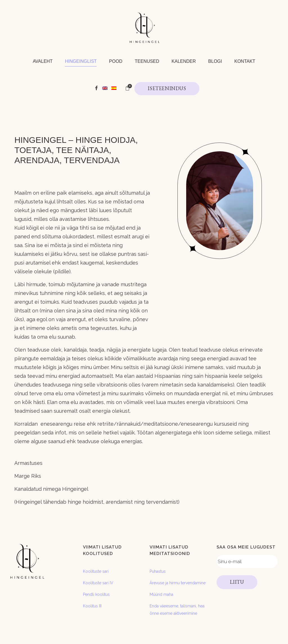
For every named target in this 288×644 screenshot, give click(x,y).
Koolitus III (92, 606)
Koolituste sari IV (98, 583)
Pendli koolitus (96, 594)
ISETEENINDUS (167, 88)
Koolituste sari (96, 571)
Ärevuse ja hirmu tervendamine (178, 583)
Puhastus (158, 571)
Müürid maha (161, 594)
